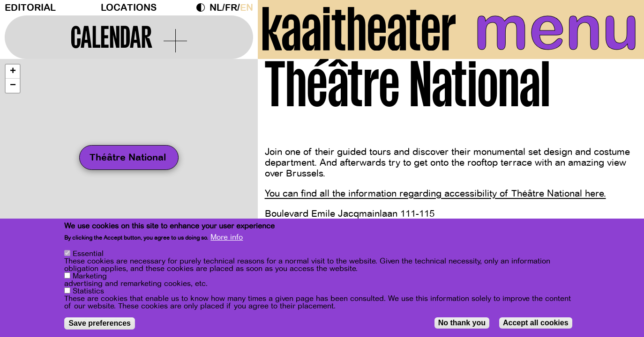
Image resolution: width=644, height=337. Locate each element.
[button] (13, 72)
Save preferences (100, 323)
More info (227, 237)
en (247, 8)
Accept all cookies (536, 323)
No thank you (462, 323)
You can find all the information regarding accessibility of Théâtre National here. (435, 194)
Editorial (30, 8)
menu (557, 28)
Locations (129, 8)
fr (231, 8)
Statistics (88, 291)
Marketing (90, 276)
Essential (88, 254)
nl (216, 8)
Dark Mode (203, 7)
